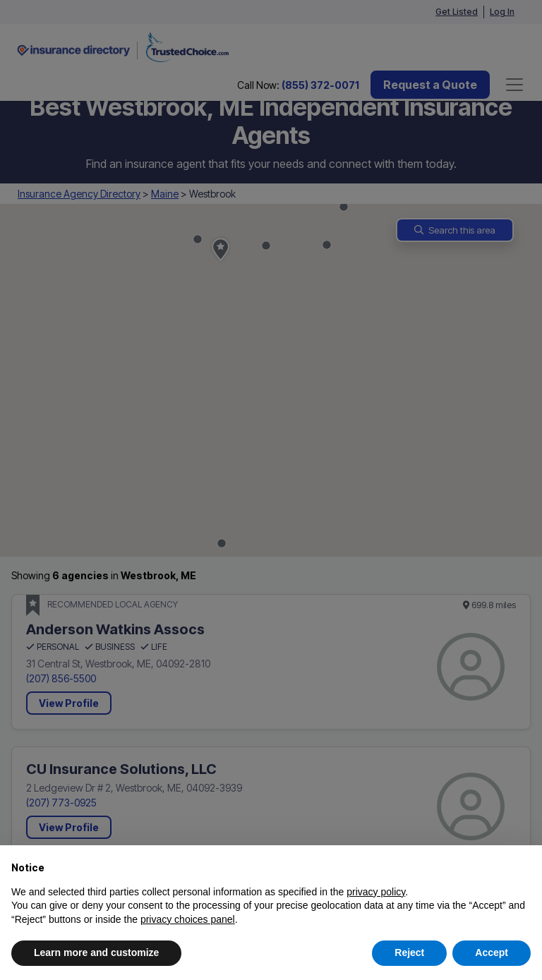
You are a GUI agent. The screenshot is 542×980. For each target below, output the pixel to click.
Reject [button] (409, 952)
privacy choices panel (188, 919)
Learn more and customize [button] (96, 952)
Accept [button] (492, 952)
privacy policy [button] (376, 892)
